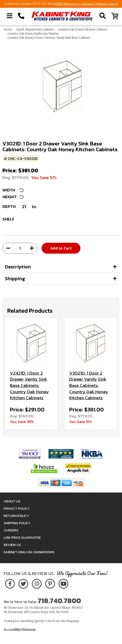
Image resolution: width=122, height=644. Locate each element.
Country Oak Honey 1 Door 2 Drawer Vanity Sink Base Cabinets (49, 38)
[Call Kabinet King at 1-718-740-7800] (21, 16)
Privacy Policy (17, 509)
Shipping (15, 279)
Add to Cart (61, 248)
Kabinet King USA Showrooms (29, 552)
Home (8, 30)
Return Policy (16, 516)
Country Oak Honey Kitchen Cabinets (83, 30)
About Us (12, 501)
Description (18, 267)
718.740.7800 (59, 601)
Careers (11, 530)
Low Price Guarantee (22, 538)
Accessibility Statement (20, 630)
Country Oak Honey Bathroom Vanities (33, 34)
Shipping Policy (17, 523)
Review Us (12, 545)
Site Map (66, 621)
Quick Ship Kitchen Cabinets (35, 30)
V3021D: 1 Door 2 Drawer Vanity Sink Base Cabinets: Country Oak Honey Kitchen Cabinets (89, 386)
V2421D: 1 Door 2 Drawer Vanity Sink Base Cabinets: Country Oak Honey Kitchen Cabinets (29, 386)
